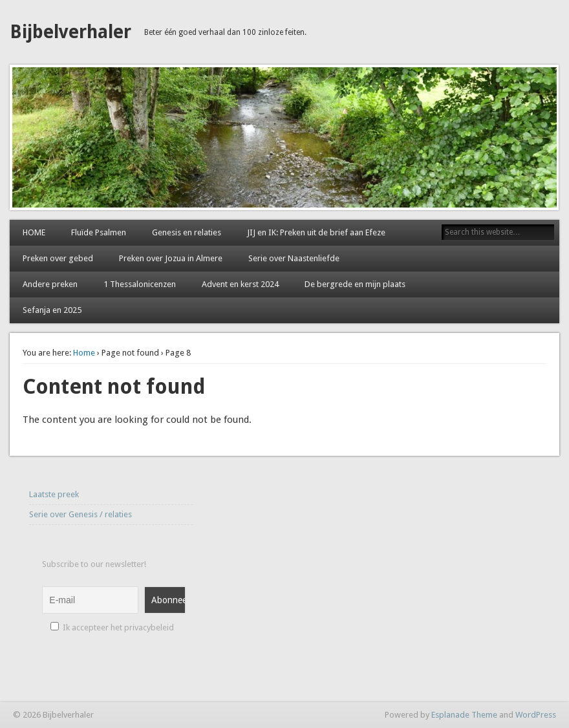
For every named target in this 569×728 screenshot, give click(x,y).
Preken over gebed (58, 258)
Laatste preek (54, 494)
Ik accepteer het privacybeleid (112, 627)
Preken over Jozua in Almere (171, 258)
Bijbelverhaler (70, 32)
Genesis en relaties (187, 232)
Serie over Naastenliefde (294, 258)
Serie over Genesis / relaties (81, 514)
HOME (34, 232)
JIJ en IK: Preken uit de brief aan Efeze (316, 232)
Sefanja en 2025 (52, 310)
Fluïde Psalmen (99, 232)
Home (84, 353)
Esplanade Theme (464, 715)
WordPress (536, 715)
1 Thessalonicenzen (140, 284)
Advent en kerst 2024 (240, 284)
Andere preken (50, 284)
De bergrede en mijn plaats (355, 284)
